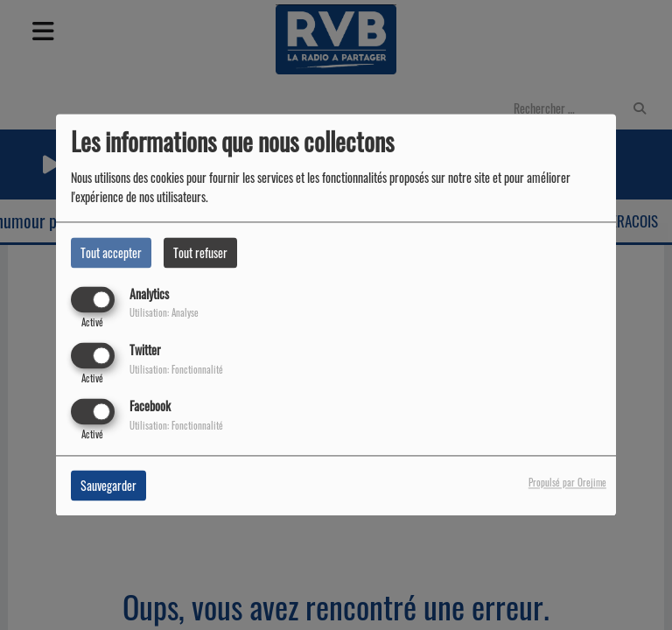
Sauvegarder (108, 486)
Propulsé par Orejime (567, 483)
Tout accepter (111, 252)
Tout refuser (200, 252)
